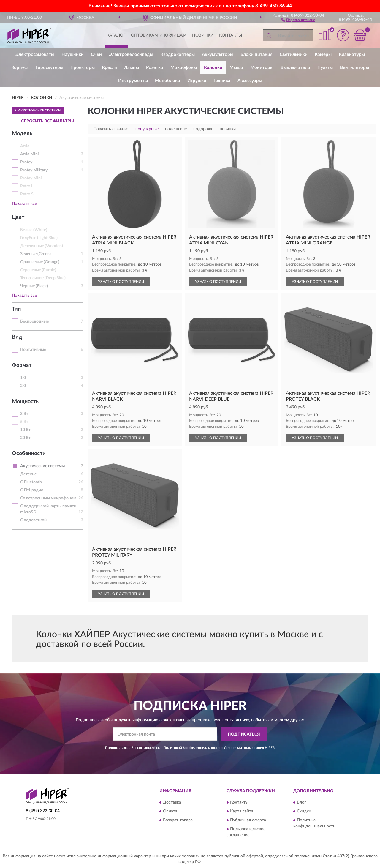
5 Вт (24, 422)
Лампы (132, 68)
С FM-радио (32, 490)
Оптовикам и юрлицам (159, 35)
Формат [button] (22, 365)
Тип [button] (16, 309)
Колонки (213, 68)
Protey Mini (31, 178)
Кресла (109, 68)
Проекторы (83, 68)
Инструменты (133, 81)
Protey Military (34, 170)
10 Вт (25, 430)
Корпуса (20, 68)
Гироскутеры (50, 68)
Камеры (323, 55)
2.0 (23, 386)
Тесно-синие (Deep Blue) (43, 278)
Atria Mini (30, 154)
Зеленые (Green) (35, 254)
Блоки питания (256, 55)
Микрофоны (184, 68)
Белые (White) (34, 230)
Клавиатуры (352, 55)
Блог (301, 803)
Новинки (203, 35)
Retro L (27, 186)
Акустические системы (42, 466)
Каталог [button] (116, 35)
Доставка (172, 803)
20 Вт (25, 438)
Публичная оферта (248, 820)
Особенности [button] (29, 454)
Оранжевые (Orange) (40, 262)
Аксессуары (250, 81)
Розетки (155, 68)
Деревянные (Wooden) (42, 246)
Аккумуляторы (218, 55)
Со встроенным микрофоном (48, 498)
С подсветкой (33, 520)
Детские (28, 474)
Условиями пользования (244, 748)
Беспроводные (34, 321)
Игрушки (197, 81)
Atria (25, 146)
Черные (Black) (34, 286)
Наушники (73, 55)
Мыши (236, 68)
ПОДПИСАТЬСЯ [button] (244, 734)
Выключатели (295, 68)
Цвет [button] (18, 217)
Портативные (33, 350)
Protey (26, 162)
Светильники (294, 55)
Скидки (304, 812)
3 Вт (24, 414)
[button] (298, 20)
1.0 (23, 378)
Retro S (27, 194)
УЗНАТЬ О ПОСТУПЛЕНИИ (121, 282)
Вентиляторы (354, 68)
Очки (96, 55)
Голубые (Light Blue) (39, 238)
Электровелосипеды (131, 55)
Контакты (231, 35)
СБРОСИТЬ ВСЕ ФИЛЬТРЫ (47, 121)
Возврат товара (178, 820)
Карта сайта (242, 812)
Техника (222, 81)
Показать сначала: (111, 129)
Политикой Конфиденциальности (191, 748)
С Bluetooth (31, 482)
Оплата (170, 812)
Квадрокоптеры (178, 55)
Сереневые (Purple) (38, 270)
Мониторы (262, 68)
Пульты (325, 68)
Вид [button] (17, 337)
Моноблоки (168, 81)
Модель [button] (22, 134)
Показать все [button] (24, 204)
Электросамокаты (35, 55)
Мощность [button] (25, 402)
